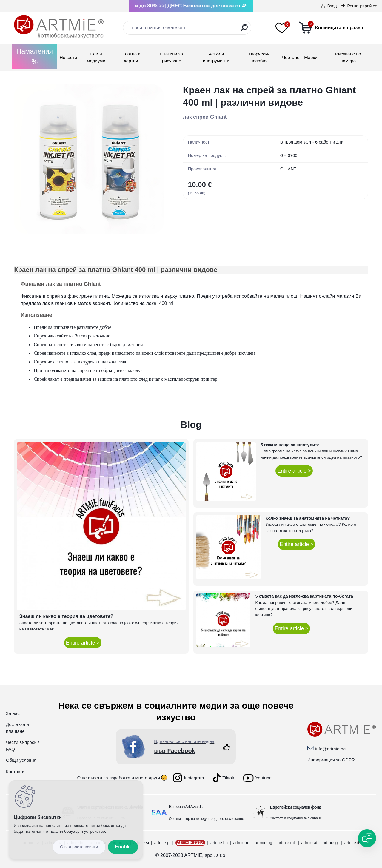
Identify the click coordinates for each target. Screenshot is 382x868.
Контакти (15, 771)
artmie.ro (241, 843)
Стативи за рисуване (171, 57)
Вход (332, 6)
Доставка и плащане (17, 728)
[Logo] (59, 27)
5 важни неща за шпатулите (290, 445)
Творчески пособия (259, 57)
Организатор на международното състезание (207, 819)
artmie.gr (331, 843)
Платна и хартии (131, 57)
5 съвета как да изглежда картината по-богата (304, 596)
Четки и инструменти (216, 57)
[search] (244, 30)
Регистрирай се (362, 6)
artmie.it (352, 843)
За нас (13, 713)
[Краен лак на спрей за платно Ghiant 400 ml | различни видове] (89, 159)
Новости (68, 57)
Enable (123, 847)
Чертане (291, 57)
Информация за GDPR (331, 760)
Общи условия (21, 760)
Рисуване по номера (348, 57)
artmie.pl (162, 843)
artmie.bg (264, 843)
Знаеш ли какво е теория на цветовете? (66, 616)
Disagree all (79, 847)
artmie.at (309, 843)
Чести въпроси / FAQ (23, 746)
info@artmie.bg (330, 749)
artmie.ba (219, 843)
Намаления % (35, 57)
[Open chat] (367, 838)
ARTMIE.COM (190, 843)
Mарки (311, 57)
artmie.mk (287, 843)
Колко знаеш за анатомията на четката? (308, 518)
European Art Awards (186, 807)
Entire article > (83, 643)
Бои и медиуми (96, 57)
